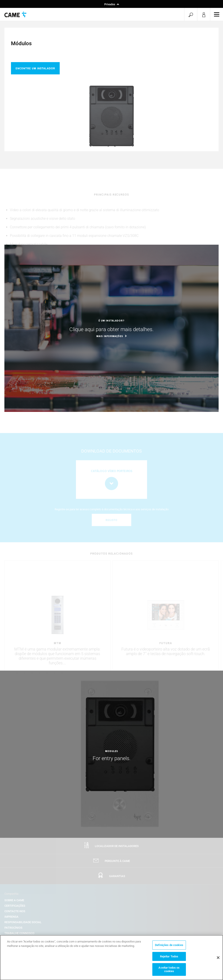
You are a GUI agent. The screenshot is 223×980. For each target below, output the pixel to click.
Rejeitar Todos (169, 958)
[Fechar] (218, 959)
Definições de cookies (169, 947)
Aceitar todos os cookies (169, 971)
